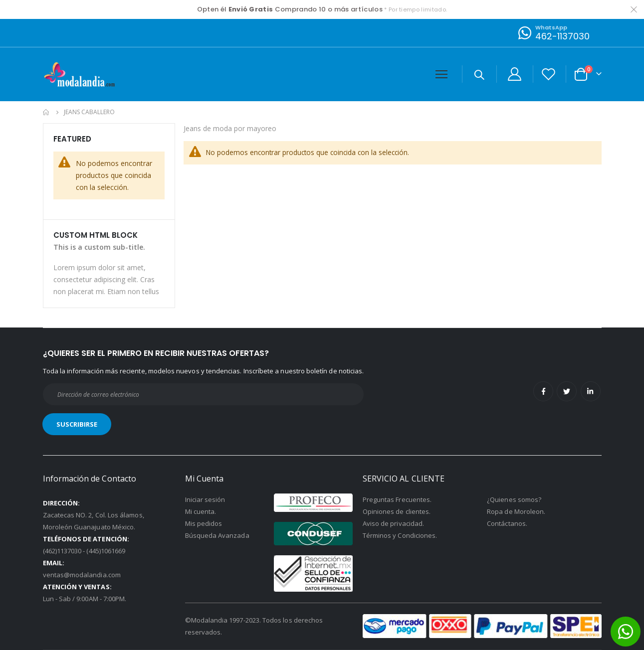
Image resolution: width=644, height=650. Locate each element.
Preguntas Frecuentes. (397, 499)
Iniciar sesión (205, 499)
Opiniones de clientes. (397, 511)
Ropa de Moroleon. (516, 511)
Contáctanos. (507, 523)
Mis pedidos (204, 523)
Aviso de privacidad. (393, 523)
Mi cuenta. (201, 511)
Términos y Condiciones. (400, 535)
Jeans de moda (209, 129)
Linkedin (591, 391)
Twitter (567, 391)
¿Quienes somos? (514, 499)
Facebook (543, 391)
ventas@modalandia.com (82, 575)
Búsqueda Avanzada (217, 535)
